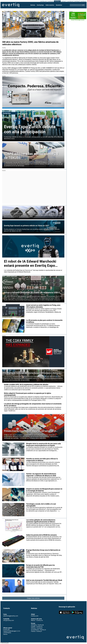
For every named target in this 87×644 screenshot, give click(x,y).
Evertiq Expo (40, 5)
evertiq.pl (77, 1)
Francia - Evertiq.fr (36, 631)
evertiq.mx (70, 1)
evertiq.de (51, 1)
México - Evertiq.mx (37, 620)
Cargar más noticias (33, 598)
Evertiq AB (11, 5)
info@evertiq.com (9, 620)
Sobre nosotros (50, 5)
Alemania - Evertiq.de (37, 625)
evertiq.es (57, 1)
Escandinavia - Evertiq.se (38, 630)
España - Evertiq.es (37, 627)
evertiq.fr (64, 1)
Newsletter (59, 5)
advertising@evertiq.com (11, 616)
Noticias (33, 5)
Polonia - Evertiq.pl (37, 628)
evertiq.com (43, 1)
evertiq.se (83, 1)
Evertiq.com (35, 616)
